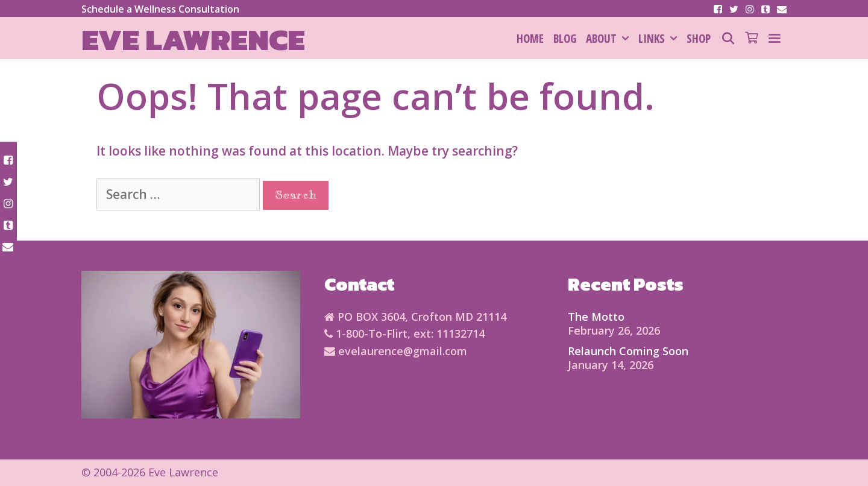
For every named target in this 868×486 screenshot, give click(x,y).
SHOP (699, 39)
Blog (565, 39)
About (610, 39)
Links (660, 39)
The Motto (596, 317)
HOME (530, 39)
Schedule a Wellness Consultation (160, 9)
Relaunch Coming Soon (628, 351)
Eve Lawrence (193, 39)
